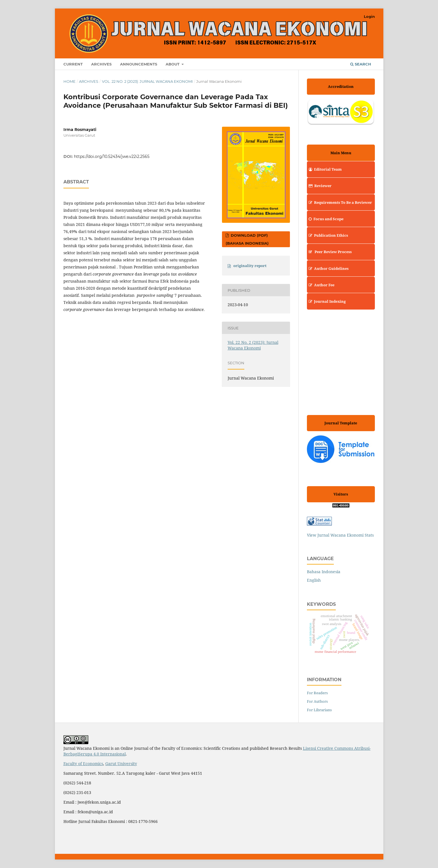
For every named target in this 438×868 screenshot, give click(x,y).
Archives (101, 64)
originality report (250, 266)
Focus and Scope (325, 219)
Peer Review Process (329, 252)
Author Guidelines (328, 268)
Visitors (341, 494)
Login (369, 16)
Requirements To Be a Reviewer (339, 202)
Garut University (121, 764)
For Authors (317, 701)
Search (361, 64)
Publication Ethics (327, 235)
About (173, 64)
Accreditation (341, 86)
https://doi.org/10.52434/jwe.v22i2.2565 (112, 156)
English (314, 580)
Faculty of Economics (83, 764)
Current (73, 64)
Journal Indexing (326, 301)
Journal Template (341, 423)
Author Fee (321, 285)
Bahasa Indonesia (324, 572)
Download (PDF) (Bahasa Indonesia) (247, 239)
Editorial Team (324, 169)
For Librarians (319, 710)
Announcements (139, 64)
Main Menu (341, 153)
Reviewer (319, 186)
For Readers (317, 693)
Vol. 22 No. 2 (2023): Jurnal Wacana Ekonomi (147, 81)
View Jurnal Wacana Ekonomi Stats (340, 535)
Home (70, 81)
